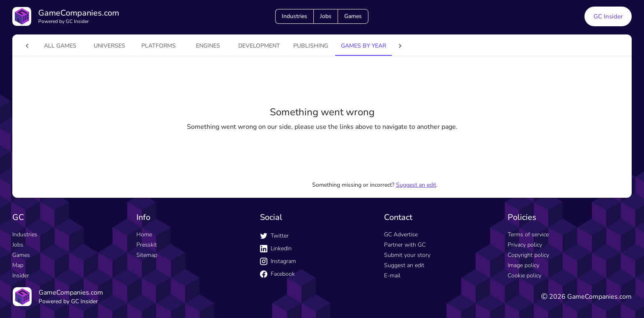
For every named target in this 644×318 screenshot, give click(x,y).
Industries (294, 16)
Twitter (274, 236)
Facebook (277, 274)
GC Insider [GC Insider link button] (608, 16)
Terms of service (528, 234)
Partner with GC (405, 245)
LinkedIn (276, 248)
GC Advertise (401, 234)
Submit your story (407, 255)
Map (18, 265)
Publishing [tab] (294, 46)
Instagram (278, 261)
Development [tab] (243, 46)
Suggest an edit (416, 185)
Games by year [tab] (347, 46)
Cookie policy (524, 276)
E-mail (392, 276)
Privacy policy (525, 245)
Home (144, 234)
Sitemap (147, 255)
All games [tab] (44, 46)
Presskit (147, 245)
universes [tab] (93, 46)
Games (353, 16)
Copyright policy (528, 255)
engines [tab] (192, 46)
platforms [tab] (142, 46)
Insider (21, 276)
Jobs (326, 16)
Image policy (523, 265)
